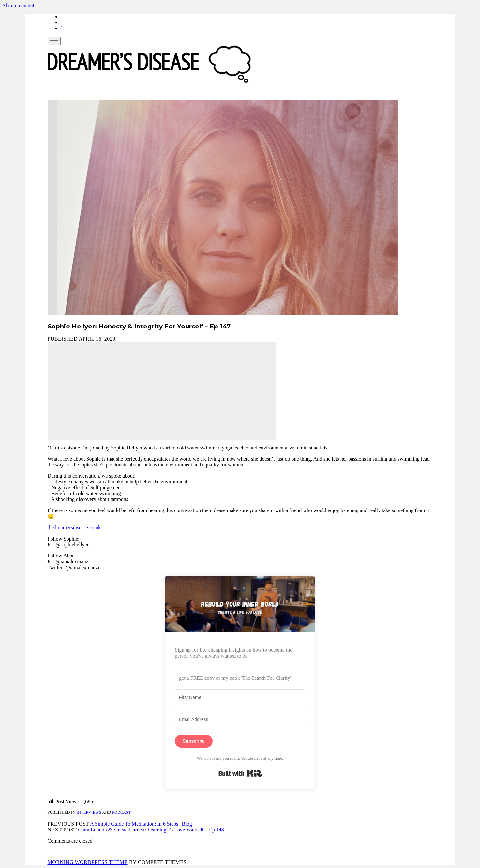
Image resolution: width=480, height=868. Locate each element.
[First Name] (240, 698)
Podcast (121, 812)
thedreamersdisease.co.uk (74, 528)
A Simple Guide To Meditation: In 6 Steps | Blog (141, 824)
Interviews (89, 812)
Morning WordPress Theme (88, 862)
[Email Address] (240, 720)
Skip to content (18, 5)
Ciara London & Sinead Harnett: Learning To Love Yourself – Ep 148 (151, 830)
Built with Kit (240, 773)
